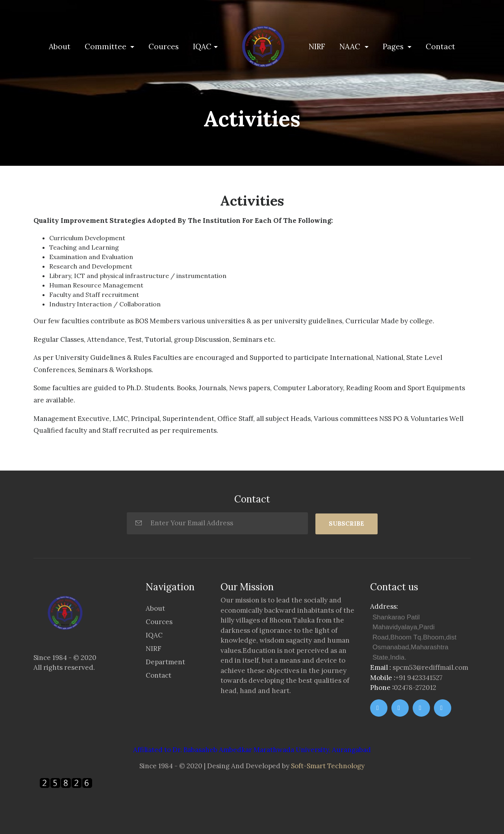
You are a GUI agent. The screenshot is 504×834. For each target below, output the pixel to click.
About (61, 46)
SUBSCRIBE (346, 524)
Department (165, 662)
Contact (440, 46)
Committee (107, 46)
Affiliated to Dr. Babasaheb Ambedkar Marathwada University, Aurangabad (252, 750)
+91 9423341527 (419, 678)
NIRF (317, 46)
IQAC (202, 46)
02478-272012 (415, 688)
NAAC (351, 46)
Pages (394, 46)
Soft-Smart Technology (328, 766)
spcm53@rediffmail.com (430, 667)
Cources (164, 46)
